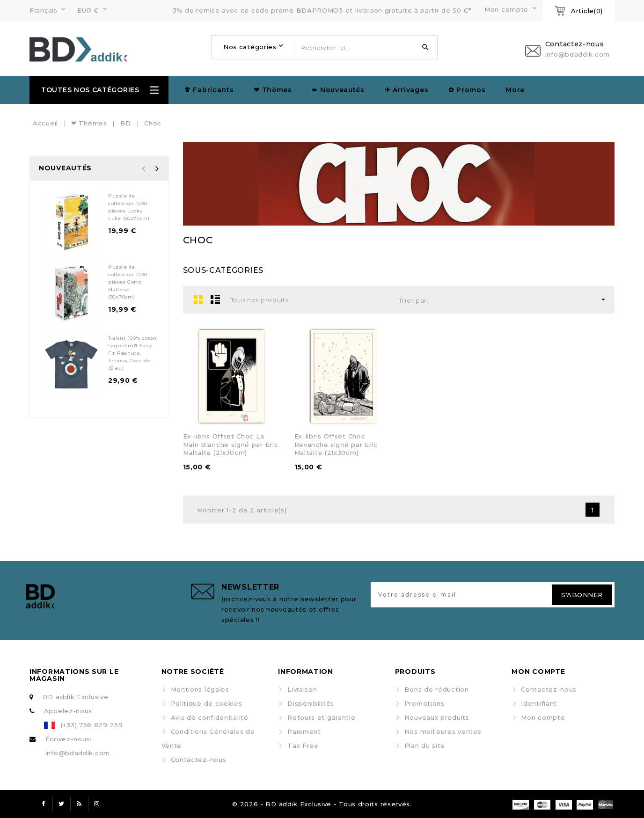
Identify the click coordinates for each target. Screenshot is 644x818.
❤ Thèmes (273, 90)
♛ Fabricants (209, 90)
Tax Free (303, 745)
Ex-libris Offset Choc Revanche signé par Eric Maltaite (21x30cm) (336, 444)
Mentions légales (200, 689)
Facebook (44, 804)
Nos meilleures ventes (443, 731)
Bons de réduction (437, 689)
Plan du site (425, 745)
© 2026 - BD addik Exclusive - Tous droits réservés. (322, 804)
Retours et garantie (321, 717)
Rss (79, 804)
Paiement (304, 731)
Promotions (424, 703)
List (215, 299)
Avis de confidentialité (210, 717)
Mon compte (543, 717)
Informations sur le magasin (74, 675)
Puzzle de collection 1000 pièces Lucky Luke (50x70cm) (129, 207)
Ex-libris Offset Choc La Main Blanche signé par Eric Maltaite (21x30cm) (231, 444)
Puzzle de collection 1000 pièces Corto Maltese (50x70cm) (128, 282)
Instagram (97, 804)
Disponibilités (311, 703)
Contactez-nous (199, 760)
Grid (198, 299)
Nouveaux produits (437, 717)
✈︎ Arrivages (407, 90)
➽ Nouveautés (338, 90)
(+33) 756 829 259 (92, 725)
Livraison (302, 689)
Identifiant (539, 703)
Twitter (61, 804)
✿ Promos (467, 90)
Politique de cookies (207, 703)
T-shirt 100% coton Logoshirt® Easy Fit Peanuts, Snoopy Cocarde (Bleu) (132, 353)
